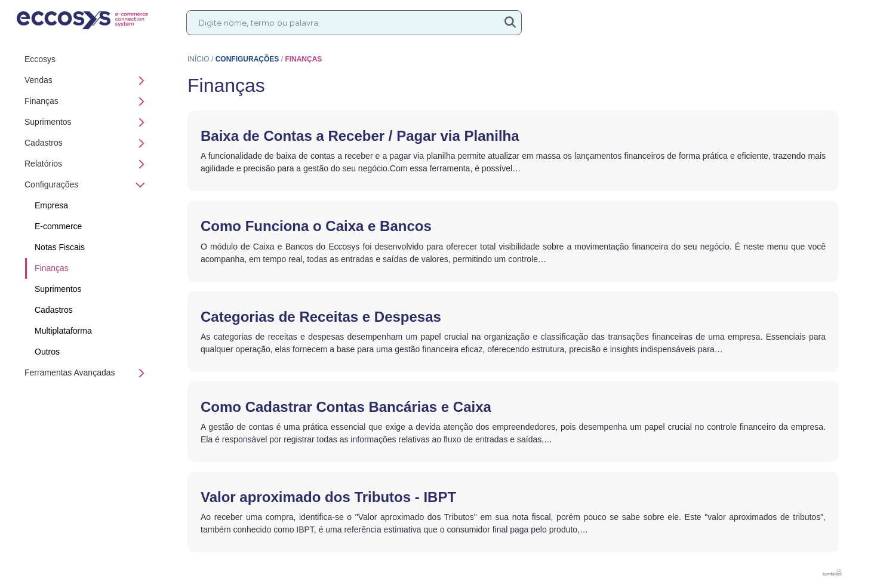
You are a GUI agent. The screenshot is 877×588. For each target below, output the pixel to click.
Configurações (85, 185)
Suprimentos (88, 122)
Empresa (51, 205)
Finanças (88, 101)
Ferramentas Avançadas (88, 373)
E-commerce (58, 226)
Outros (47, 352)
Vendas (88, 81)
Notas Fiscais (60, 247)
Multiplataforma (63, 331)
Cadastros (88, 143)
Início (199, 59)
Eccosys (40, 59)
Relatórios (88, 164)
